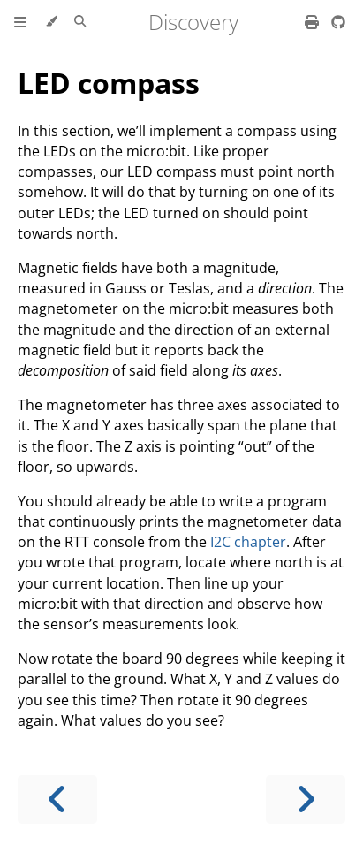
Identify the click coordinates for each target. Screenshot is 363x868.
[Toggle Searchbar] (80, 22)
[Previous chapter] (57, 799)
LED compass (109, 83)
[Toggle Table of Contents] (20, 22)
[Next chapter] (306, 799)
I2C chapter (248, 542)
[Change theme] (51, 22)
